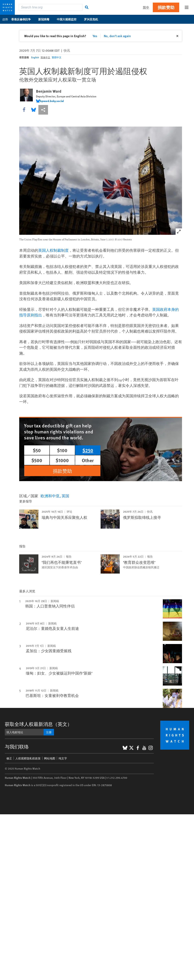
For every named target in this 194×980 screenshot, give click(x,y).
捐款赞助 (166, 7)
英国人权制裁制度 (53, 251)
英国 (65, 496)
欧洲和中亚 (50, 496)
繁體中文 (57, 57)
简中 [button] (146, 7)
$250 (88, 450)
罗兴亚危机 (93, 19)
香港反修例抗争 (23, 19)
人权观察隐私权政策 (28, 758)
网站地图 (50, 758)
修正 (9, 758)
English (35, 57)
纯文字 (63, 758)
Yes (95, 36)
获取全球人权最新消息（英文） (38, 724)
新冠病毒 (46, 19)
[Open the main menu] (187, 7)
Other (88, 460)
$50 (37, 450)
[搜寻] (87, 7)
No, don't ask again (117, 36)
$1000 (62, 460)
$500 (37, 460)
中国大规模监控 (69, 19)
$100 (62, 450)
